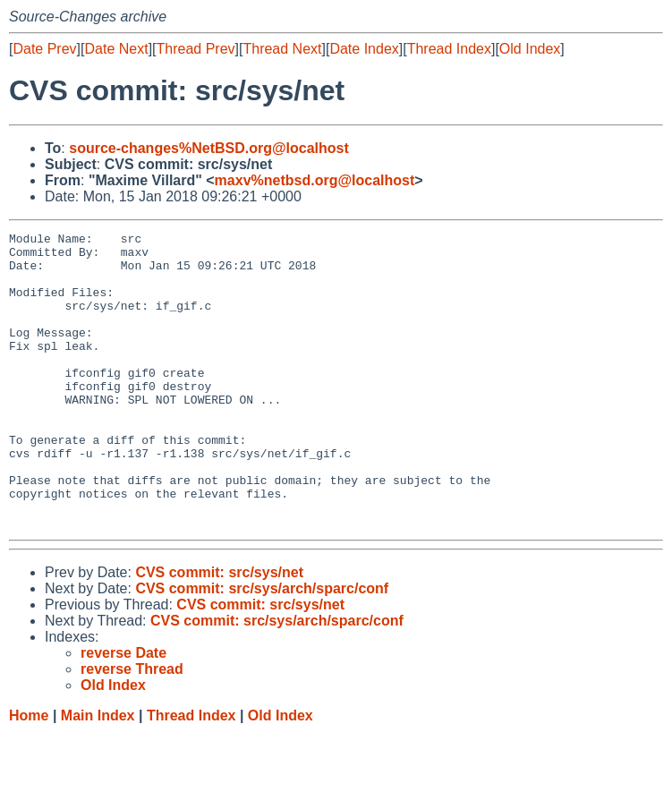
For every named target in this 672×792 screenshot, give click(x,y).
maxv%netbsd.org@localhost (315, 180)
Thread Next (282, 49)
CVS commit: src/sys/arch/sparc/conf (262, 647)
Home (29, 775)
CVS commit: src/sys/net (219, 631)
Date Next (116, 49)
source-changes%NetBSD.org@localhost (209, 148)
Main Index (98, 775)
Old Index (530, 49)
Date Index (364, 49)
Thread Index (449, 49)
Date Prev (44, 49)
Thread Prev (196, 49)
